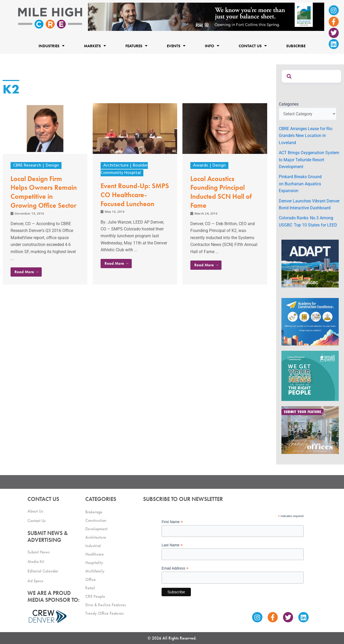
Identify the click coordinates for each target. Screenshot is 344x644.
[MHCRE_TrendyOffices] (310, 430)
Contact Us (253, 46)
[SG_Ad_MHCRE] (310, 375)
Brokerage (94, 512)
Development (96, 529)
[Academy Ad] (310, 321)
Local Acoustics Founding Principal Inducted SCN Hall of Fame (221, 192)
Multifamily (95, 571)
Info (212, 46)
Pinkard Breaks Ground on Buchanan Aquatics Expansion (300, 184)
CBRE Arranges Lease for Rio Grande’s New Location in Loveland (306, 136)
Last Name (172, 545)
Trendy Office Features (105, 613)
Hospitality (94, 563)
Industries (51, 46)
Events (176, 46)
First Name (172, 522)
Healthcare (95, 554)
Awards (201, 165)
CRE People (95, 596)
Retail (90, 588)
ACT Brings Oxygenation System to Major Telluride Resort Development (309, 160)
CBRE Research (27, 165)
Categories (289, 104)
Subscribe (296, 46)
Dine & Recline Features (106, 605)
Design (52, 165)
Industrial (93, 546)
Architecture (116, 165)
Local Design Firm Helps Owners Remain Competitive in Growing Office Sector (44, 192)
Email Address (175, 568)
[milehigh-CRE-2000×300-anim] (206, 16)
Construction (96, 520)
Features (136, 46)
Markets (95, 46)
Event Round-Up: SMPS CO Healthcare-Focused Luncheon (135, 195)
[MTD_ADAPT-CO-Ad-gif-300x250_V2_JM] (310, 263)
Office (91, 579)
